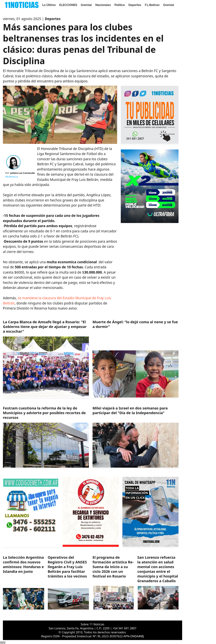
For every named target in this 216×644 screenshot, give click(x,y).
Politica (120, 5)
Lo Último (49, 5)
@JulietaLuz (12, 177)
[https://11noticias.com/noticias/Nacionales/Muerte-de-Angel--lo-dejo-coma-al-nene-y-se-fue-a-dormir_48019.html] (136, 359)
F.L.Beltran (152, 5)
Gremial (86, 5)
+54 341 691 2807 (124, 628)
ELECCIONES (68, 5)
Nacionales (103, 5)
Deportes (135, 5)
